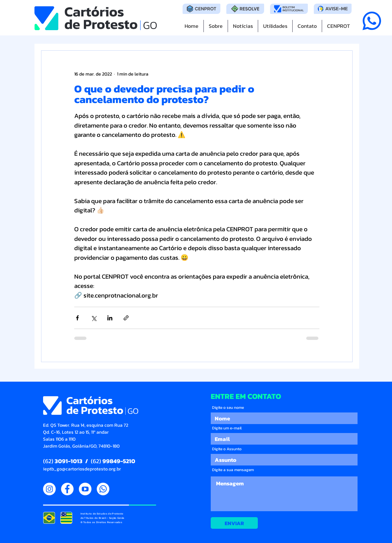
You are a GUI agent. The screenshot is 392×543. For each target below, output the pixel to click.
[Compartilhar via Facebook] (77, 318)
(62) (49, 461)
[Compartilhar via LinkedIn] (110, 318)
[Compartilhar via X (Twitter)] (94, 318)
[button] (275, 26)
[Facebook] (67, 489)
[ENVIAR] (234, 523)
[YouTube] (85, 489)
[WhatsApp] (103, 489)
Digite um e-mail (227, 428)
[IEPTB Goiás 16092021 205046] (49, 518)
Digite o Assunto (227, 449)
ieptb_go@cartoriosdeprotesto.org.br (82, 469)
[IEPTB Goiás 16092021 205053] (66, 518)
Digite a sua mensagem (233, 470)
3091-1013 (69, 461)
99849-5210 (118, 461)
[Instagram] (49, 489)
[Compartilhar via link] (126, 318)
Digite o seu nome (228, 407)
